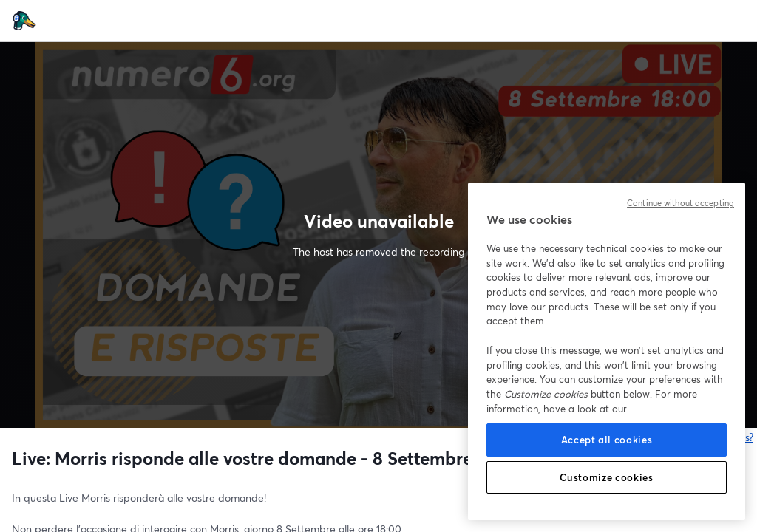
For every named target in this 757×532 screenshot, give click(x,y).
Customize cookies (606, 477)
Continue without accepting (680, 203)
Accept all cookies (607, 440)
